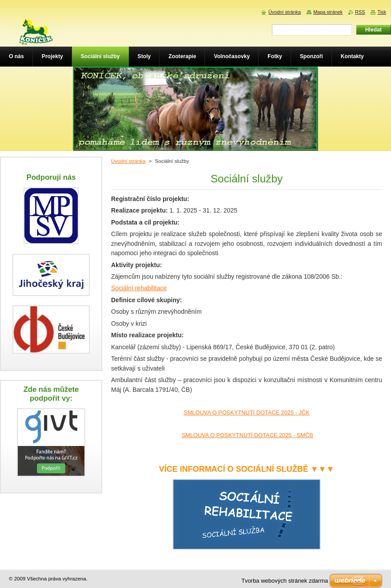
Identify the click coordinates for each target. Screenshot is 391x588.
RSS (360, 12)
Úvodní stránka (128, 161)
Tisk (382, 12)
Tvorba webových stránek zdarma (285, 581)
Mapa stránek (328, 12)
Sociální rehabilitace (139, 288)
